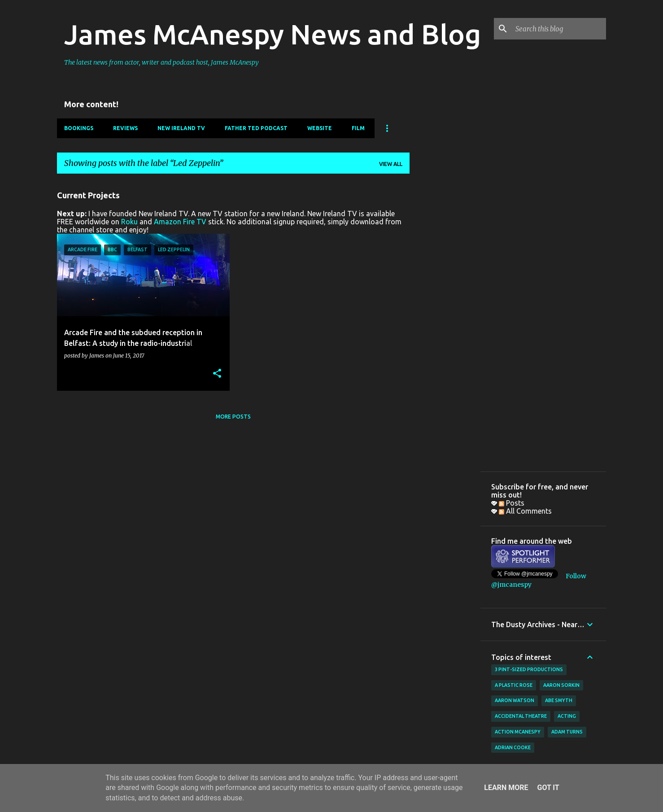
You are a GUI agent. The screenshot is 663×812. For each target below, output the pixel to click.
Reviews (125, 128)
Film (358, 128)
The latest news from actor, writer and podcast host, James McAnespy (161, 62)
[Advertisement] (445, 315)
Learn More (506, 788)
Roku (129, 222)
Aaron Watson (515, 700)
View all (391, 164)
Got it (548, 788)
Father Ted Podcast (256, 128)
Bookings (79, 128)
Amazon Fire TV (180, 222)
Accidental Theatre (521, 716)
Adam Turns (567, 732)
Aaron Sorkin (561, 685)
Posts (512, 503)
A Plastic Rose (514, 685)
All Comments (525, 511)
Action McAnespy (518, 732)
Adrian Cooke (513, 747)
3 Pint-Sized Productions (529, 669)
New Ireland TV (181, 128)
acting (567, 716)
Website (320, 128)
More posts (233, 417)
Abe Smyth (559, 700)
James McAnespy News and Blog (273, 34)
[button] (217, 374)
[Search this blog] (559, 29)
